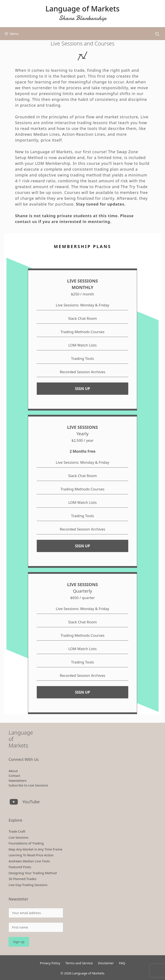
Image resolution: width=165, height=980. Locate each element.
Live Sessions (18, 837)
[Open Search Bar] (157, 34)
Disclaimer (106, 963)
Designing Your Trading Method (33, 873)
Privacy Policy (50, 963)
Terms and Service (79, 963)
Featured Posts (20, 867)
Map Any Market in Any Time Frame (35, 849)
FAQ (122, 963)
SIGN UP (82, 389)
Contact (14, 776)
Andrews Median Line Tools (29, 861)
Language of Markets (82, 9)
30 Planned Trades (22, 879)
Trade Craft (17, 831)
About (13, 771)
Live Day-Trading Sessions (28, 885)
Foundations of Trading (26, 843)
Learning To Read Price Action (31, 855)
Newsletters (18, 780)
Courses (72, 192)
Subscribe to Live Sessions (28, 785)
